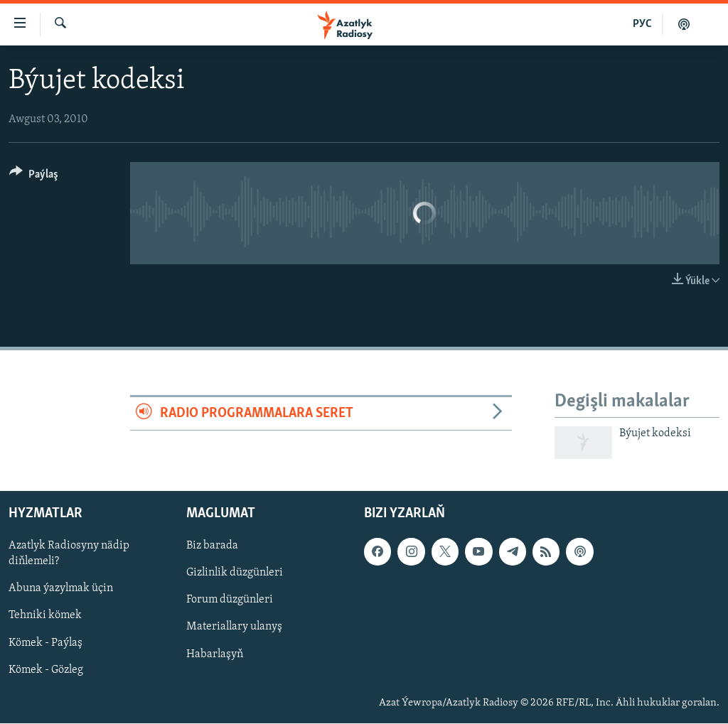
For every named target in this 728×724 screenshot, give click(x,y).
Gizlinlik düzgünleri (235, 573)
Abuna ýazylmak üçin (61, 589)
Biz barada (212, 546)
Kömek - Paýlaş (45, 643)
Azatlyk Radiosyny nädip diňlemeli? (69, 554)
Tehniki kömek (45, 616)
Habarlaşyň (215, 654)
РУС (642, 24)
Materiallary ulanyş (234, 627)
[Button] (34, 177)
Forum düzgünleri (230, 600)
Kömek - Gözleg (46, 670)
